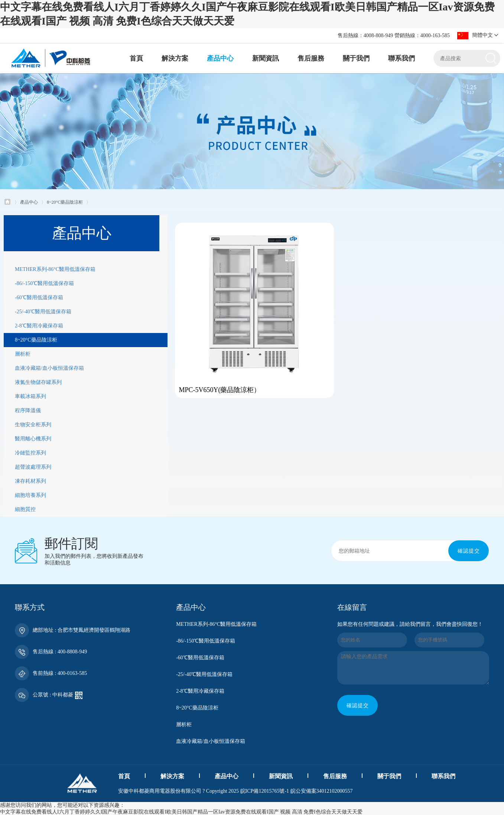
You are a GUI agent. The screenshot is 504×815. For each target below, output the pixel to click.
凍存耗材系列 (30, 481)
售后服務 (311, 58)
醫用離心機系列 (33, 438)
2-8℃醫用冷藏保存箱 (39, 325)
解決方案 (175, 58)
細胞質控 (25, 509)
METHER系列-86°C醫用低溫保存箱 (55, 269)
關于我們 (356, 58)
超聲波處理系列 (33, 467)
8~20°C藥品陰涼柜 (65, 201)
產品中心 (220, 58)
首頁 (136, 58)
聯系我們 (401, 58)
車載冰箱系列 (30, 396)
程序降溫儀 (28, 410)
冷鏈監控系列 (30, 452)
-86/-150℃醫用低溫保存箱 (44, 283)
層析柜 (23, 354)
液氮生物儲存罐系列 (38, 382)
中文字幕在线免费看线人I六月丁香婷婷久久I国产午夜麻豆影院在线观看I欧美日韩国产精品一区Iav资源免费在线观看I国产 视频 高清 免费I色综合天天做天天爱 (181, 811)
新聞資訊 (266, 58)
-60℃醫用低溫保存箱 (39, 297)
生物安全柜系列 (33, 424)
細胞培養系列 (30, 495)
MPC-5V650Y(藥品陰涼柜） (211, 394)
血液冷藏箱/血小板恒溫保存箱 (49, 368)
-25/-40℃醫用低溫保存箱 (43, 311)
